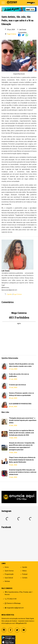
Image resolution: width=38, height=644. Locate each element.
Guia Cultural (9, 578)
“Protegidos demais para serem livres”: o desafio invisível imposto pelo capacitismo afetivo (23, 420)
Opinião (10, 294)
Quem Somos (9, 571)
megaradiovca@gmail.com (15, 608)
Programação (9, 574)
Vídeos (24, 571)
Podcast (25, 574)
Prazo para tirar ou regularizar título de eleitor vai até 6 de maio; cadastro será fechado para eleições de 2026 (21, 433)
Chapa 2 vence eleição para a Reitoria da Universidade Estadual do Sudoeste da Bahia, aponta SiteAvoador (22, 460)
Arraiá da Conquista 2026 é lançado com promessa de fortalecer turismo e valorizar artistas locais (23, 472)
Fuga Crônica (17, 294)
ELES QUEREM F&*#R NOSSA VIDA (20, 404)
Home (7, 567)
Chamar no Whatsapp (14, 603)
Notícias (7, 581)
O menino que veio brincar (17, 385)
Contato (25, 578)
